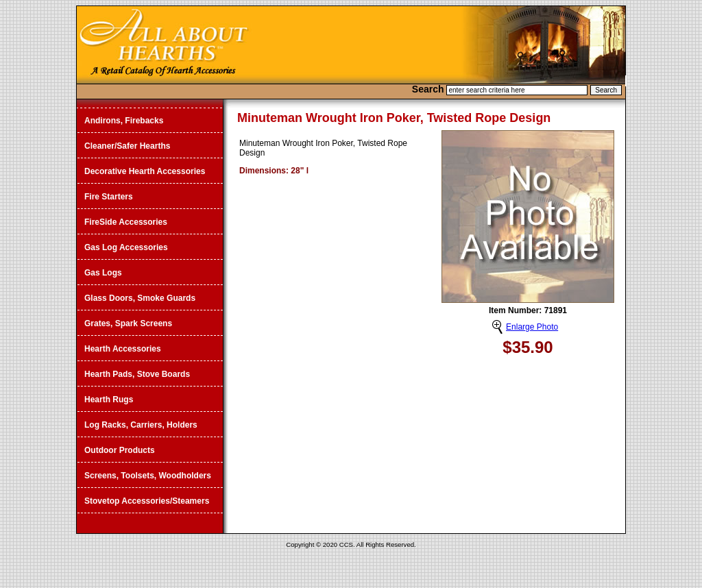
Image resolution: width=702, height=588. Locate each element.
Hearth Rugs (109, 400)
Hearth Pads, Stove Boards (137, 374)
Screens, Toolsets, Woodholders (148, 476)
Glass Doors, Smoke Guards (140, 298)
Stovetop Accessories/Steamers (147, 501)
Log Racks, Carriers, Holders (141, 425)
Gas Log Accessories (126, 247)
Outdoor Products (120, 450)
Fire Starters (109, 197)
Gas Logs (103, 273)
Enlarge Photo (532, 327)
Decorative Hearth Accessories (145, 171)
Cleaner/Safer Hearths (127, 146)
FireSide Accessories (126, 222)
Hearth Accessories (123, 349)
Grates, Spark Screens (128, 323)
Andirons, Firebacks (124, 121)
